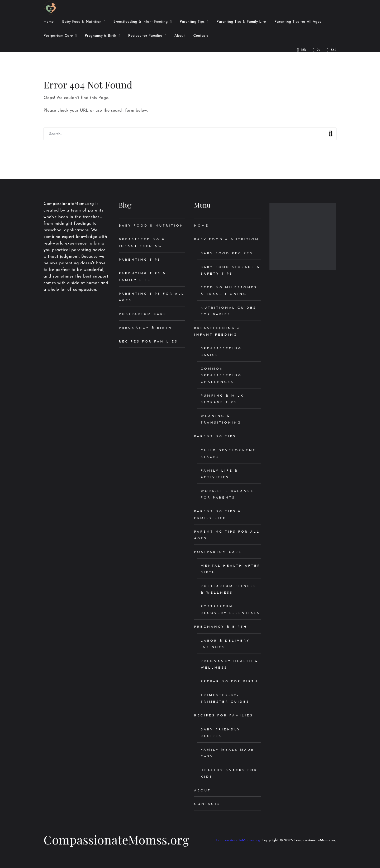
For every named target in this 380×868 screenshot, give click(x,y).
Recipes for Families (148, 342)
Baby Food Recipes (227, 254)
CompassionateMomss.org (116, 839)
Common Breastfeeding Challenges (221, 376)
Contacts (207, 804)
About (203, 791)
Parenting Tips (140, 260)
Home (202, 226)
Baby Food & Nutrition (151, 226)
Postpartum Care (143, 314)
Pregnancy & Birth (145, 328)
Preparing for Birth (229, 682)
